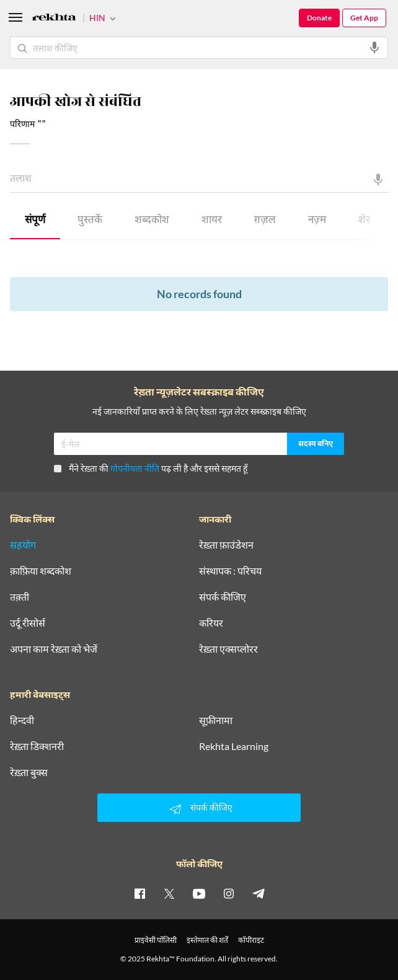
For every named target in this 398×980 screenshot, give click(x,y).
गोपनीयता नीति (135, 468)
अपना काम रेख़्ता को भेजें (54, 649)
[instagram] (229, 893)
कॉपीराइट (251, 940)
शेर (364, 221)
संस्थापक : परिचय (230, 571)
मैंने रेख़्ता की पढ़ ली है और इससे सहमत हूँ (151, 468)
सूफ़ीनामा (216, 720)
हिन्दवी (22, 720)
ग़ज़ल (265, 221)
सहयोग (23, 545)
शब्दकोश (152, 221)
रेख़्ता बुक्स (29, 772)
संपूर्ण (35, 221)
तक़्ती (20, 597)
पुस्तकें (90, 221)
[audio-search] (374, 48)
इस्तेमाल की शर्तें (207, 940)
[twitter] (169, 893)
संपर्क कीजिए (223, 597)
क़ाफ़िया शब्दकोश (41, 571)
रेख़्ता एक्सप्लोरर (228, 649)
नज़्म (317, 221)
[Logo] (54, 19)
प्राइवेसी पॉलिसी (156, 940)
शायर (212, 221)
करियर (211, 623)
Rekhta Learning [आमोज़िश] (234, 746)
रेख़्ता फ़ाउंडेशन (226, 545)
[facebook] (139, 893)
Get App (364, 18)
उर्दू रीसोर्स (28, 623)
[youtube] (199, 893)
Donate (319, 18)
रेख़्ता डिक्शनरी (37, 746)
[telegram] (259, 893)
